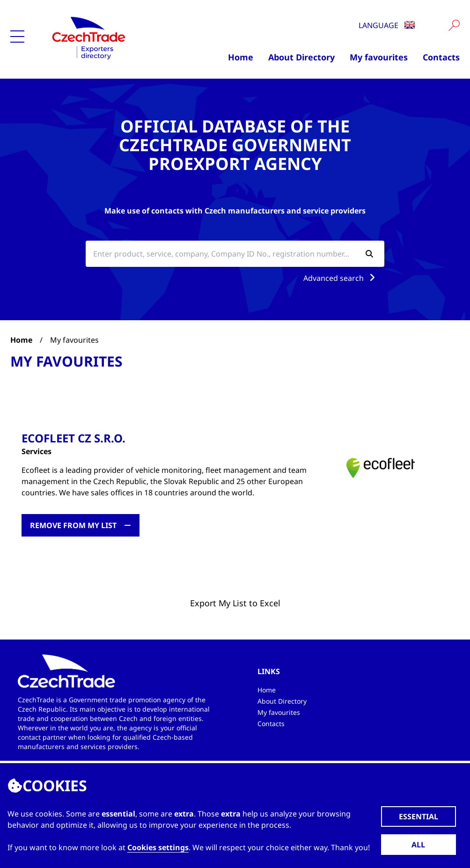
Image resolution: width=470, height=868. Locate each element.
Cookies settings (158, 847)
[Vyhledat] (454, 25)
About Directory (301, 57)
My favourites (379, 57)
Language (387, 25)
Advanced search (341, 278)
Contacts (441, 57)
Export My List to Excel (235, 603)
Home (241, 57)
